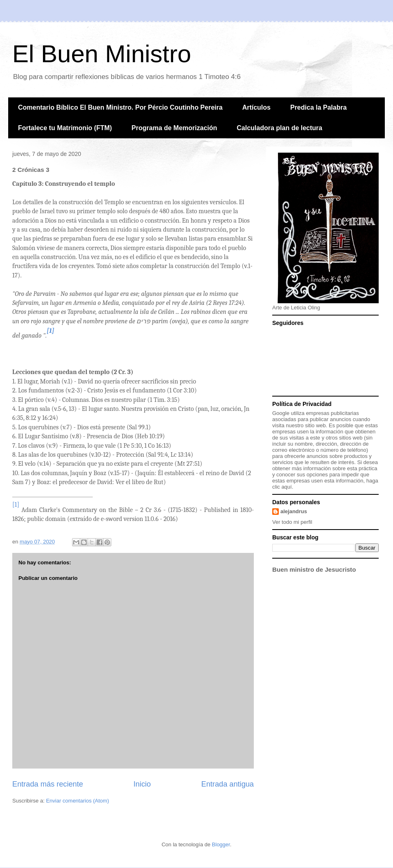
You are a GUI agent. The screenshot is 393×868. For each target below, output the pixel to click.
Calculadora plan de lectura (279, 128)
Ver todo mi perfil (292, 522)
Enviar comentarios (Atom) (77, 801)
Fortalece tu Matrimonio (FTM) (65, 128)
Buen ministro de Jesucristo (314, 569)
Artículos (256, 107)
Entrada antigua (228, 784)
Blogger (221, 844)
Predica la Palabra (318, 107)
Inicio (142, 784)
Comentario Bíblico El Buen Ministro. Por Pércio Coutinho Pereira (120, 107)
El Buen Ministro (102, 54)
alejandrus (294, 511)
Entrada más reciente (48, 784)
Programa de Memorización (174, 128)
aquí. (287, 487)
